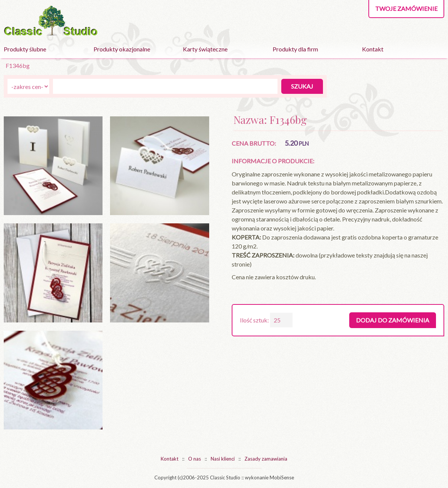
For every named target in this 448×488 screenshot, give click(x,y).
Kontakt (373, 49)
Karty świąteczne (205, 49)
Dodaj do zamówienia (393, 320)
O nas (195, 459)
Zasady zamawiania (266, 459)
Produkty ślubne (25, 49)
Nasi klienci (223, 459)
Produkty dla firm (295, 49)
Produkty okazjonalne (122, 49)
